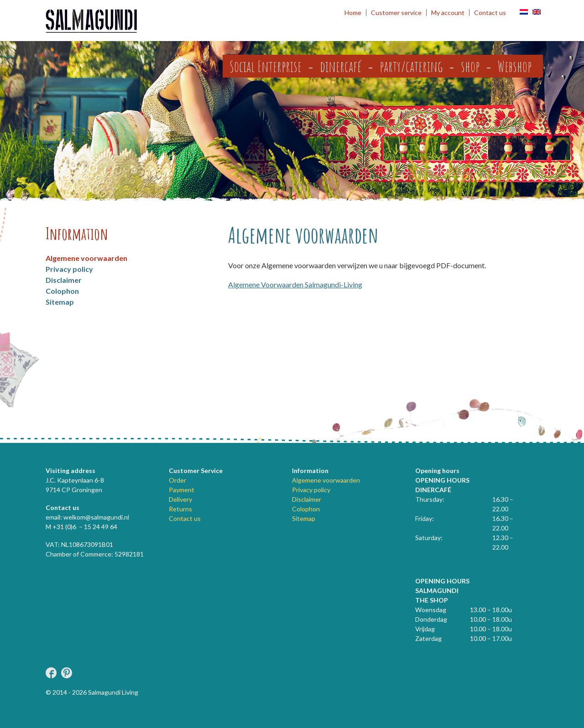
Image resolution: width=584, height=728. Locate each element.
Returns (180, 509)
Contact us (490, 13)
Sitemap (60, 302)
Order (177, 480)
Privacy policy (69, 269)
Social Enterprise (266, 66)
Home (353, 13)
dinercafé (341, 66)
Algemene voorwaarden (86, 258)
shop (470, 66)
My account (448, 13)
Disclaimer (64, 280)
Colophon (62, 291)
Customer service (396, 13)
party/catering (411, 66)
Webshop (515, 66)
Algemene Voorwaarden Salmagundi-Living (295, 284)
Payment (182, 490)
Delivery (180, 499)
